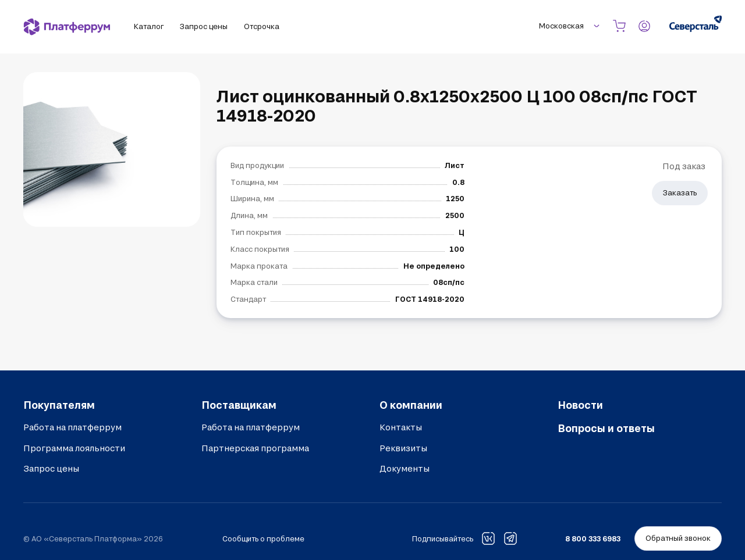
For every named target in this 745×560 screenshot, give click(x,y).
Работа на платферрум (72, 427)
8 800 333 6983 (593, 538)
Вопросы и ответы (606, 428)
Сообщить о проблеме (263, 538)
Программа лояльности (74, 448)
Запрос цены (51, 468)
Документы (405, 468)
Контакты (401, 427)
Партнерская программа (255, 448)
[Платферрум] (67, 27)
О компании (411, 405)
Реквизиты (403, 448)
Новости (580, 405)
